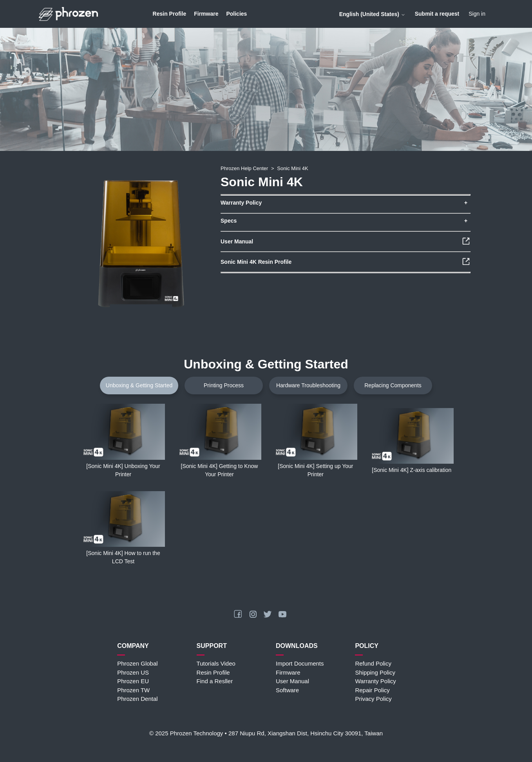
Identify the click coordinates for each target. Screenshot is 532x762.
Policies (236, 14)
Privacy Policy (373, 699)
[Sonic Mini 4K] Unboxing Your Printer (123, 470)
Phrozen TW (133, 690)
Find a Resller (215, 681)
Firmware (206, 14)
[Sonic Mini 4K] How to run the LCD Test (123, 557)
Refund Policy (373, 663)
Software (287, 690)
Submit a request (437, 14)
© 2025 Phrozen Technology (186, 733)
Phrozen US (133, 672)
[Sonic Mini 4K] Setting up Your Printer (315, 470)
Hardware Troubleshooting (308, 385)
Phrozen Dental (137, 699)
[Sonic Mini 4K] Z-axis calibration (412, 470)
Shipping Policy (375, 672)
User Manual (292, 681)
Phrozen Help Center (244, 168)
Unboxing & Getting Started (139, 385)
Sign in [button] (477, 14)
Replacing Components (393, 385)
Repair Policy (372, 690)
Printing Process (224, 385)
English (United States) (372, 14)
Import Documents (300, 663)
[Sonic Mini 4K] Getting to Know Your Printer (220, 470)
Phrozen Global (137, 663)
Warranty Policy (375, 681)
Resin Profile (170, 14)
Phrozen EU (133, 681)
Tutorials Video (216, 663)
